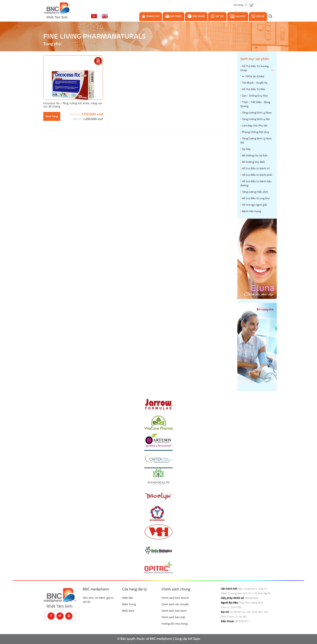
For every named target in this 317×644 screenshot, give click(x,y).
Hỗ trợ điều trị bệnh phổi (256, 175)
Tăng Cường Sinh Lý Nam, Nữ (256, 141)
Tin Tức (217, 16)
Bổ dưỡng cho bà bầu (254, 155)
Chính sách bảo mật (173, 617)
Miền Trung (129, 604)
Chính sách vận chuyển (175, 604)
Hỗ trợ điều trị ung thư (255, 198)
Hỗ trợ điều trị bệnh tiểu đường (256, 183)
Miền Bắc (128, 598)
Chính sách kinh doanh (175, 598)
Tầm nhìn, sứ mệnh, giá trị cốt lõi (98, 600)
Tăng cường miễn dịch (254, 192)
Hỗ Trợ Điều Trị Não (253, 89)
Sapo (197, 639)
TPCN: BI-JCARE (255, 77)
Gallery (238, 16)
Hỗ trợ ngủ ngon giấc (254, 205)
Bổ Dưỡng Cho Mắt (253, 162)
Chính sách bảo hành (174, 611)
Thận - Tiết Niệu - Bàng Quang (255, 104)
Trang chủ (151, 16)
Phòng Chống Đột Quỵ (255, 132)
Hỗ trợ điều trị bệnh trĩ (255, 168)
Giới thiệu (173, 16)
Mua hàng (52, 116)
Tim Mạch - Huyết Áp (254, 83)
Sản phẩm (196, 16)
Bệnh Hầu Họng (251, 211)
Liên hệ (258, 16)
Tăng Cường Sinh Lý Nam (256, 113)
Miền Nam (128, 611)
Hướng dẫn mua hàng (174, 624)
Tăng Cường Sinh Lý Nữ (255, 119)
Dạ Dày (245, 149)
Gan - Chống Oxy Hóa (254, 96)
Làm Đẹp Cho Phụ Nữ (254, 126)
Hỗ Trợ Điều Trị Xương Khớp (257, 69)
